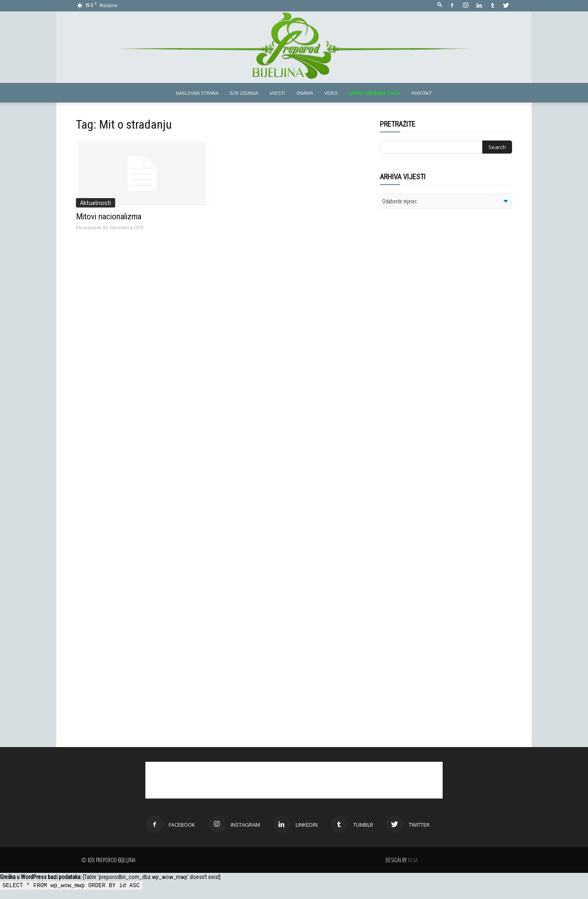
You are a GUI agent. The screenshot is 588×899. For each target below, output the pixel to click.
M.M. (413, 860)
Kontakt (422, 93)
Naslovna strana (197, 93)
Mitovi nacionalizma (109, 216)
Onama (305, 93)
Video (331, 93)
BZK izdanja (244, 93)
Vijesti (277, 93)
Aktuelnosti (96, 203)
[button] (440, 5)
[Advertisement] (443, 320)
